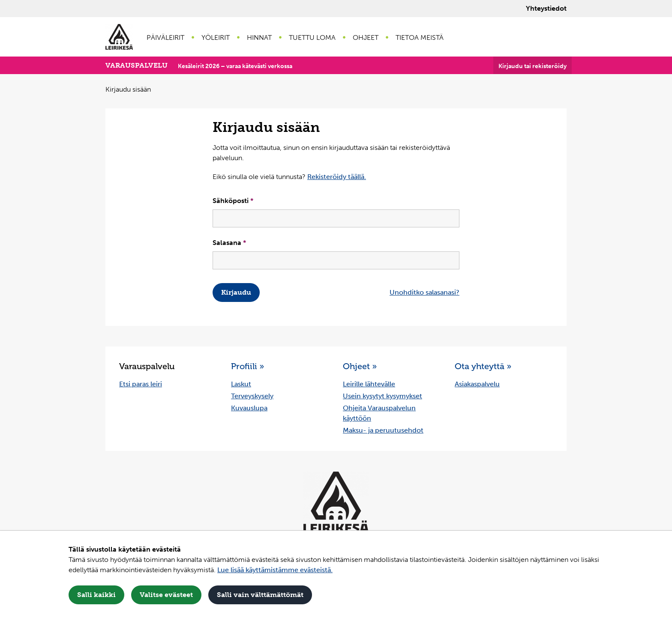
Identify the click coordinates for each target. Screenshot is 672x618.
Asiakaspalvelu (477, 384)
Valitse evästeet (166, 595)
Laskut (241, 384)
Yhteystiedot (546, 8)
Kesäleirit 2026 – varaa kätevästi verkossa (235, 66)
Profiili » (247, 366)
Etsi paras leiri (141, 384)
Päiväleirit (165, 37)
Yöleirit (216, 37)
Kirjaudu (236, 292)
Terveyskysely (252, 396)
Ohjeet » (360, 366)
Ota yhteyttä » (483, 366)
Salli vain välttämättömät (260, 595)
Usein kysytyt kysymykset (382, 396)
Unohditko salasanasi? (424, 292)
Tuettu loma (312, 37)
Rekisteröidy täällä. (337, 177)
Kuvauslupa (249, 408)
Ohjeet (366, 37)
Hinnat (259, 37)
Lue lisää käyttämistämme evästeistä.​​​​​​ (275, 570)
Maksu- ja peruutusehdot (383, 430)
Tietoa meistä (420, 37)
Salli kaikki (96, 595)
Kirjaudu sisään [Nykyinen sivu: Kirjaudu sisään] (128, 89)
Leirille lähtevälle (369, 384)
